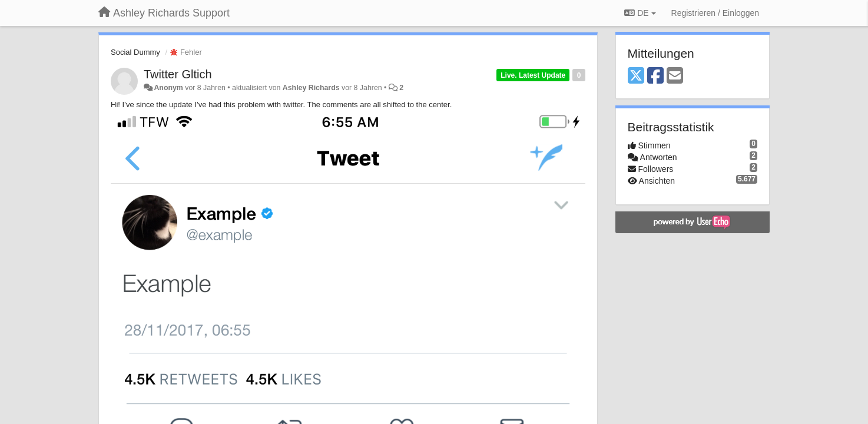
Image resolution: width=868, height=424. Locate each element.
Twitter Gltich (178, 74)
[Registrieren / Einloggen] (715, 13)
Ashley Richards (311, 88)
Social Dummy (135, 52)
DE (640, 13)
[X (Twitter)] (636, 76)
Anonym (168, 88)
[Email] (675, 76)
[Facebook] (655, 76)
